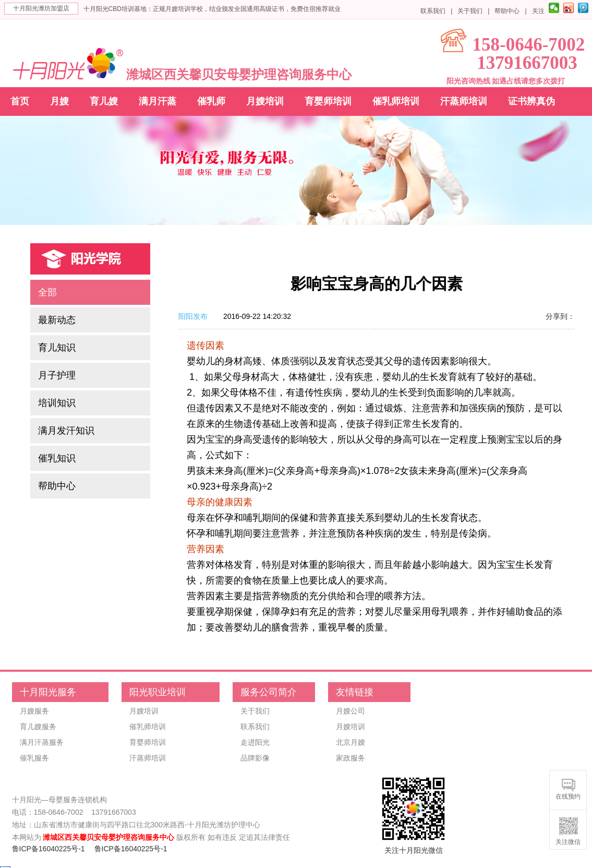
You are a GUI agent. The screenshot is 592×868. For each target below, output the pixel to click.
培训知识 (57, 403)
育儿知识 (57, 348)
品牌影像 (255, 758)
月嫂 (59, 101)
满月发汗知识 (66, 431)
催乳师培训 (396, 101)
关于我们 (470, 11)
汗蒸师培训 (464, 101)
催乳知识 (57, 458)
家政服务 (351, 758)
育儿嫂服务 (38, 727)
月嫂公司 (351, 711)
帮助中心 (507, 11)
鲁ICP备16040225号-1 (49, 849)
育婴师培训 (328, 101)
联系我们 (433, 11)
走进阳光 (255, 742)
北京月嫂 (351, 742)
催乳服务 (34, 758)
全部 (47, 292)
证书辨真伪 (531, 101)
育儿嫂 (104, 101)
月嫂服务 (34, 711)
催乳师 (211, 101)
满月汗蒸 (158, 101)
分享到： (560, 316)
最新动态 (57, 320)
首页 (20, 101)
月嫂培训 (265, 101)
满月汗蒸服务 (42, 742)
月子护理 (57, 375)
